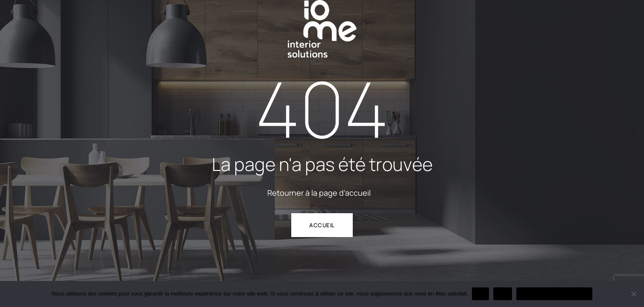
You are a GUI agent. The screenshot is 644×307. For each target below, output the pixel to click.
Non (503, 294)
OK (480, 294)
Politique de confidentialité (554, 294)
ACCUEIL (322, 225)
